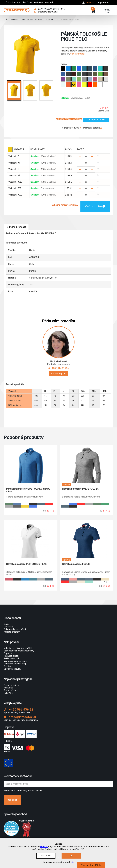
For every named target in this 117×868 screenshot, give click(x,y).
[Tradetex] (17, 9)
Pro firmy (27, 3)
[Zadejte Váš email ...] (58, 784)
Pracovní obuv (11, 690)
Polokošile (49, 19)
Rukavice (8, 693)
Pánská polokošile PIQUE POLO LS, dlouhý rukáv (28, 490)
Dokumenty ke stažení (15, 629)
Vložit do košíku (95, 206)
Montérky (8, 688)
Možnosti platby (12, 656)
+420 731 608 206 (58, 368)
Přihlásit (91, 3)
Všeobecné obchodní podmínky (19, 651)
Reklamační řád (11, 659)
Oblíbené (38, 3)
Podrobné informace (16, 227)
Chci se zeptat (59, 374)
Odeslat (13, 800)
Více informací (77, 54)
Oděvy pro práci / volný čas (32, 19)
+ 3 (105, 582)
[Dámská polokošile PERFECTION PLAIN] (31, 539)
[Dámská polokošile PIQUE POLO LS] (87, 464)
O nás (6, 624)
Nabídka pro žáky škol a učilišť (18, 648)
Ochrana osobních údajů (15, 664)
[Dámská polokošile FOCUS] (87, 539)
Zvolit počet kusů (96, 120)
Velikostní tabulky (12, 669)
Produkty (14, 19)
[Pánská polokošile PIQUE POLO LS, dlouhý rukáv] (31, 464)
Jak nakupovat (13, 3)
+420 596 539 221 (19, 710)
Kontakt (49, 3)
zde (72, 862)
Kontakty (8, 627)
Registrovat (103, 3)
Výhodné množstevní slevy (69, 119)
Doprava (8, 653)
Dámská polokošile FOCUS (76, 564)
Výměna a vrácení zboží (15, 661)
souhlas (44, 847)
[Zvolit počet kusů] (86, 157)
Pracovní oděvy (11, 685)
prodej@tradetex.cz (20, 717)
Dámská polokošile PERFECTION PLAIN (27, 564)
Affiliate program (12, 632)
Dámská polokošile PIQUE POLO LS (80, 489)
